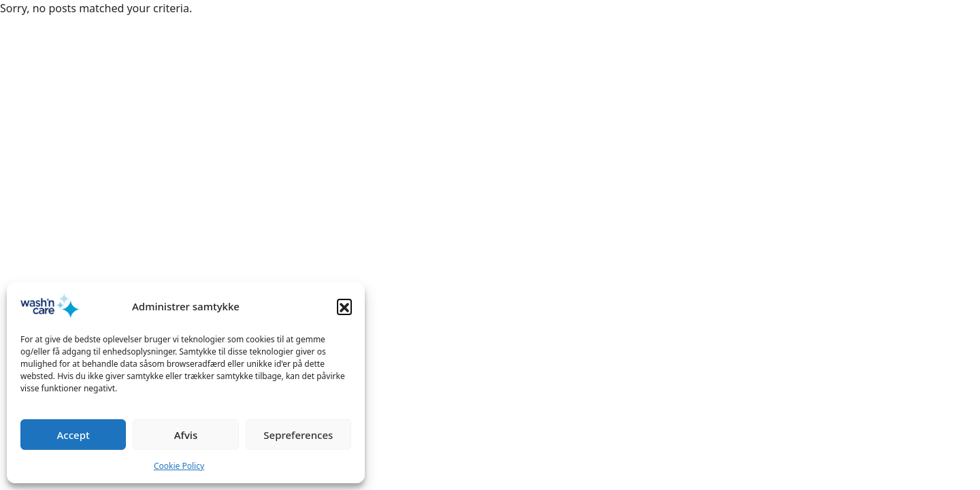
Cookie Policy (179, 466)
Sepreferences (298, 435)
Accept (73, 435)
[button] (344, 306)
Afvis (186, 435)
